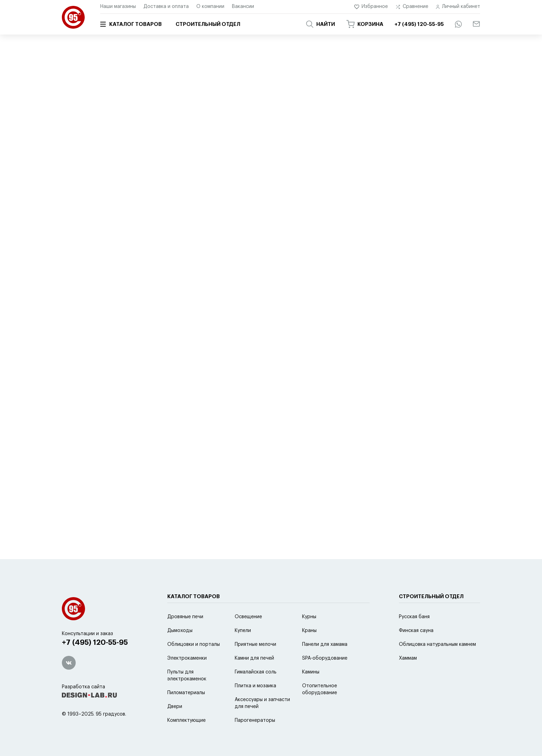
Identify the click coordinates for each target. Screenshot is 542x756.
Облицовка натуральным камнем (437, 644)
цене (196, 168)
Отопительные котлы (95, 88)
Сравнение (412, 7)
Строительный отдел (208, 24)
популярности (165, 168)
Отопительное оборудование (320, 689)
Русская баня (414, 617)
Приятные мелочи (255, 644)
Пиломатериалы (186, 693)
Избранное (371, 7)
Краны (309, 631)
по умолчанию (123, 168)
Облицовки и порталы (194, 644)
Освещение (248, 617)
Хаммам (408, 658)
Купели (243, 631)
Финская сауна (416, 631)
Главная (70, 54)
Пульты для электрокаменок (187, 676)
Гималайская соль (256, 672)
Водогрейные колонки (245, 88)
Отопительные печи (169, 88)
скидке (219, 168)
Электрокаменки (187, 658)
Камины (311, 672)
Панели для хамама (325, 644)
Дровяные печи (185, 617)
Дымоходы (180, 631)
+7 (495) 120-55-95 (95, 643)
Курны (309, 617)
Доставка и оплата (166, 7)
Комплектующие (186, 720)
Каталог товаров (131, 24)
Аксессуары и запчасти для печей (262, 703)
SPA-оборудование (325, 658)
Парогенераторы (255, 720)
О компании (210, 7)
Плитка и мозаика (255, 686)
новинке (245, 168)
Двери (175, 707)
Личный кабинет (458, 7)
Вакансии (243, 7)
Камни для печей (254, 658)
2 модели (299, 195)
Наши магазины (118, 7)
